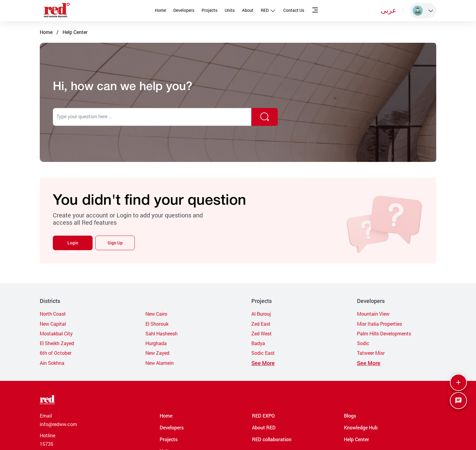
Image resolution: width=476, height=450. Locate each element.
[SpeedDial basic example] (458, 401)
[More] (458, 382)
